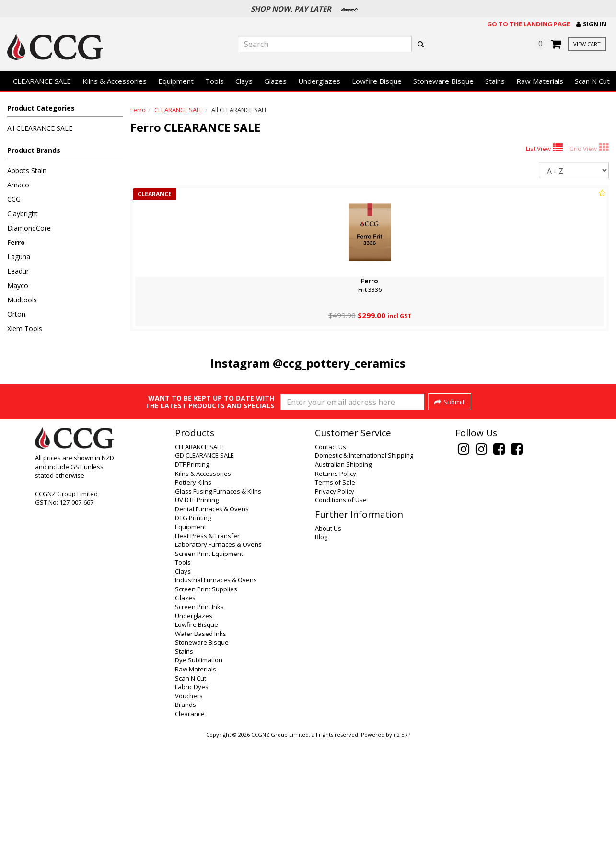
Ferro (16, 242)
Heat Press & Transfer (207, 649)
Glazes (275, 81)
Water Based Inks (201, 747)
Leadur (18, 271)
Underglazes (319, 81)
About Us (328, 642)
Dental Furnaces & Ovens (212, 623)
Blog (321, 650)
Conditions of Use (341, 613)
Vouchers (189, 809)
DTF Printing (192, 578)
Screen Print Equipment (209, 667)
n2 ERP (402, 848)
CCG (14, 199)
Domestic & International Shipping (364, 569)
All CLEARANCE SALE (40, 128)
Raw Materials (540, 81)
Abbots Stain (27, 170)
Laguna (19, 257)
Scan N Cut (592, 81)
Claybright (23, 214)
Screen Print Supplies (206, 703)
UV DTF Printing (197, 613)
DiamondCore (29, 228)
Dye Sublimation (199, 774)
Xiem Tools (25, 329)
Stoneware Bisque (443, 81)
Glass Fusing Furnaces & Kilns (218, 605)
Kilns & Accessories (115, 81)
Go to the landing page (529, 24)
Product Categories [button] (41, 108)
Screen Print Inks (199, 720)
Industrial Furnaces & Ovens (216, 693)
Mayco (18, 285)
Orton (16, 314)
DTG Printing (193, 631)
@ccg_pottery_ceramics (339, 363)
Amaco (18, 185)
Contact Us (331, 560)
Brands (186, 818)
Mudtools (22, 300)
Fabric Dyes (192, 800)
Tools (215, 81)
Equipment (176, 81)
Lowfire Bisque (377, 81)
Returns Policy (336, 587)
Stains (495, 81)
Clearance (190, 827)
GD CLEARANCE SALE (204, 569)
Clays (244, 81)
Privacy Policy (335, 605)
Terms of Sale (335, 596)
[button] (591, 24)
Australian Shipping (343, 578)
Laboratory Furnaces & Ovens (218, 658)
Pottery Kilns (193, 596)
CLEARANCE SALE (42, 81)
